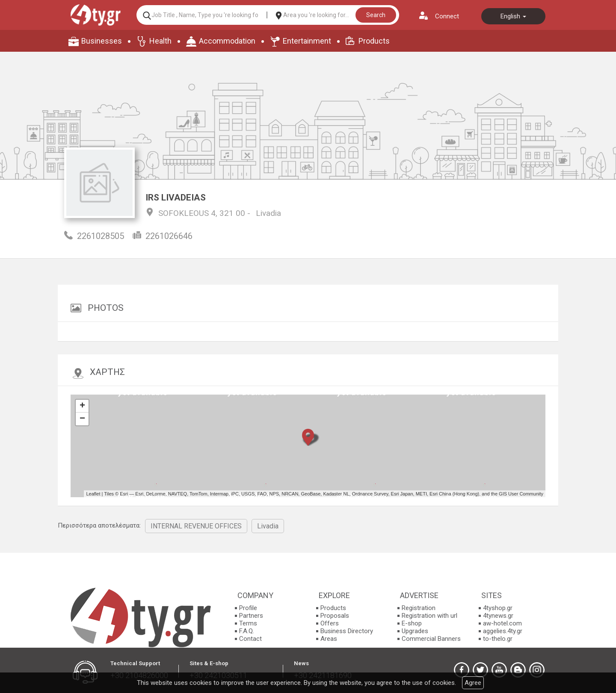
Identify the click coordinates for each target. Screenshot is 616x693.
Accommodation (227, 41)
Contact (250, 639)
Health (160, 41)
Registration (419, 608)
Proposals (335, 616)
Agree (473, 683)
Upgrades (415, 631)
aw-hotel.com (502, 623)
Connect (447, 16)
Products (374, 41)
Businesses (102, 41)
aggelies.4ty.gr (503, 631)
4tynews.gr (498, 616)
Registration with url (429, 616)
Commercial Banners (431, 639)
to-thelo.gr (498, 639)
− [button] (82, 419)
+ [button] (82, 406)
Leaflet (93, 494)
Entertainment (307, 41)
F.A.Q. (247, 631)
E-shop (412, 623)
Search (376, 15)
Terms (248, 623)
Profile (248, 608)
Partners (251, 616)
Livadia (268, 213)
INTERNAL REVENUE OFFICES (196, 526)
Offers (330, 623)
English (513, 16)
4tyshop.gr (498, 608)
